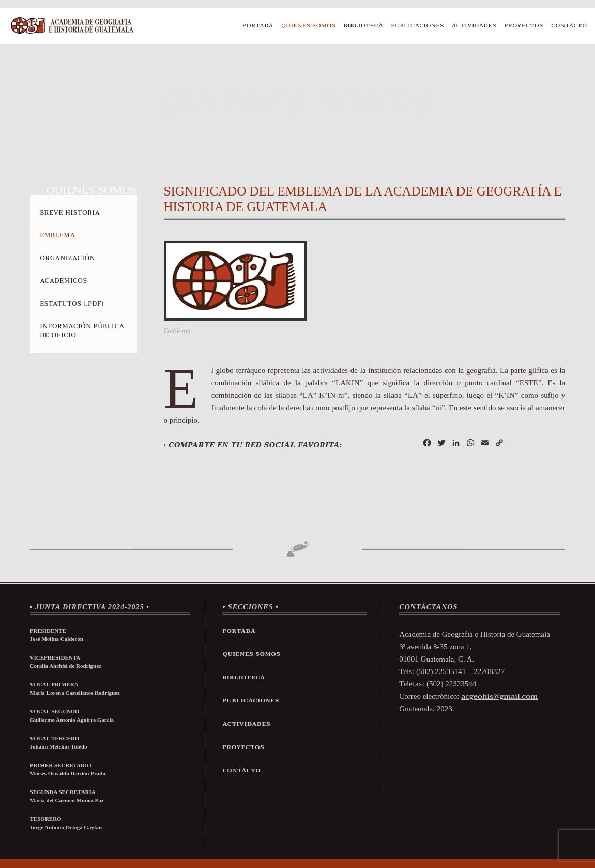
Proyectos (524, 26)
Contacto (569, 26)
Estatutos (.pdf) (72, 304)
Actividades (474, 26)
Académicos (64, 281)
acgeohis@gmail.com (499, 696)
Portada (258, 26)
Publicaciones (418, 26)
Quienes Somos (309, 26)
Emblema (58, 235)
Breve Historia (70, 213)
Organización (68, 258)
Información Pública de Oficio (82, 331)
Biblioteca (364, 26)
